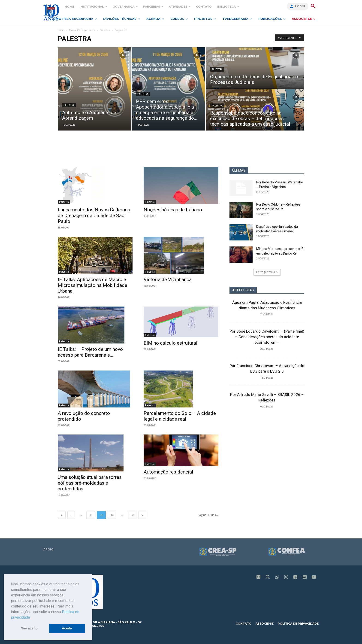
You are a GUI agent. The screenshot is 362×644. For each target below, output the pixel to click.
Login (300, 6)
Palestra (105, 30)
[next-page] (142, 515)
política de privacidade (298, 624)
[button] (32, 618)
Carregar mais (267, 272)
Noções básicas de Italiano (173, 210)
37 (112, 515)
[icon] (259, 577)
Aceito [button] (67, 628)
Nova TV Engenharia (82, 30)
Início (61, 30)
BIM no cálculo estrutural (170, 343)
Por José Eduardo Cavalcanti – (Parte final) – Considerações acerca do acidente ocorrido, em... (267, 337)
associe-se (265, 624)
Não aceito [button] (29, 628)
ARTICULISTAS (243, 290)
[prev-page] (62, 515)
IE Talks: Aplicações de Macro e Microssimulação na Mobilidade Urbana (92, 285)
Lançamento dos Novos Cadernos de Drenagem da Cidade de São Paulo (94, 216)
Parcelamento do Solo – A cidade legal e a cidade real (180, 416)
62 (132, 515)
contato (244, 624)
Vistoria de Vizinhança (168, 279)
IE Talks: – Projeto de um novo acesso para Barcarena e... (90, 352)
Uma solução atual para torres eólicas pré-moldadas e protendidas (90, 483)
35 (91, 515)
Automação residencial (168, 472)
